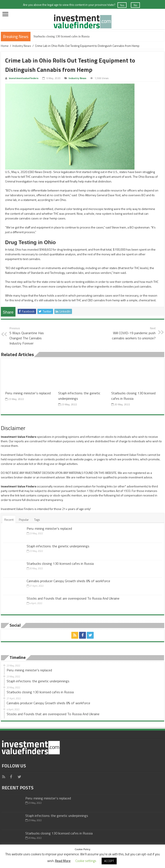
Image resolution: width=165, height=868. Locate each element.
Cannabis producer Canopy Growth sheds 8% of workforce (68, 581)
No (135, 5)
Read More (63, 861)
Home (5, 46)
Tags (37, 520)
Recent (9, 520)
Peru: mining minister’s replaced (28, 393)
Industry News (22, 46)
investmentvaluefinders (24, 78)
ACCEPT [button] (109, 861)
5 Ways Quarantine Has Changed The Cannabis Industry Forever (31, 336)
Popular (24, 520)
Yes (122, 5)
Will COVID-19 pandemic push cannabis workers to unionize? (134, 333)
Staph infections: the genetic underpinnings (58, 546)
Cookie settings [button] (86, 861)
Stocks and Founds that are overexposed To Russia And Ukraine (73, 598)
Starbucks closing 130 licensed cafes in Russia (62, 36)
